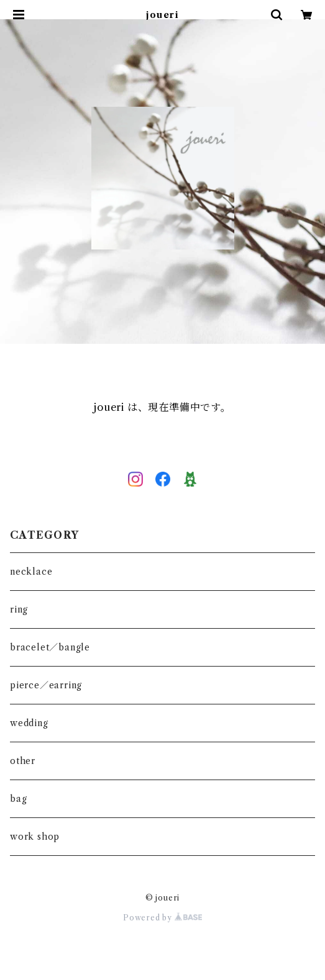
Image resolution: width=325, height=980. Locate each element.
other (23, 761)
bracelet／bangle (50, 647)
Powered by (162, 918)
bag (18, 799)
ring (19, 609)
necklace (31, 572)
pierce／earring (46, 685)
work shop (35, 837)
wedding (29, 723)
